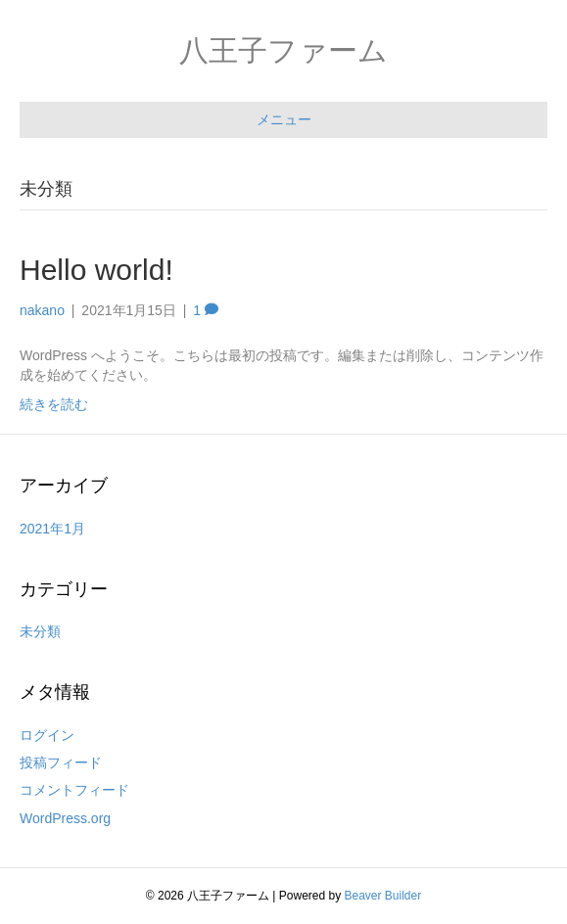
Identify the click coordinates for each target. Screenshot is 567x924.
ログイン (47, 735)
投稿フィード (61, 762)
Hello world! (96, 270)
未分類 (40, 631)
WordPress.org (65, 818)
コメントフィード (74, 790)
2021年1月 (52, 529)
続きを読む (54, 404)
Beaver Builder (383, 896)
